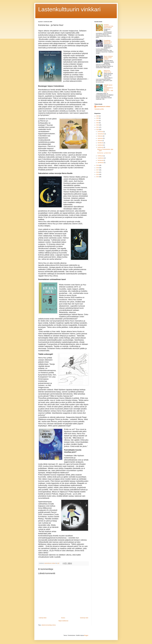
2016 (98, 172)
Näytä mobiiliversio (63, 621)
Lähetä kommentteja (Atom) (49, 625)
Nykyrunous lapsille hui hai (107, 71)
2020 (98, 130)
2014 (98, 177)
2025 (98, 118)
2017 (98, 170)
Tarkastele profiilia (99, 109)
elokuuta (100, 141)
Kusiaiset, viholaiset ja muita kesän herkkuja (108, 26)
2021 (98, 127)
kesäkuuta (100, 145)
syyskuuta (100, 138)
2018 (98, 168)
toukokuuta (101, 147)
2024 (98, 121)
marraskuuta (101, 134)
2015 (98, 174)
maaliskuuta (101, 158)
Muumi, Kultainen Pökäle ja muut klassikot (108, 58)
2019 (98, 165)
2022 (98, 125)
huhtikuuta (100, 156)
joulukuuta (100, 132)
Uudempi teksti (43, 618)
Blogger (86, 635)
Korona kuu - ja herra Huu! (104, 153)
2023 (98, 123)
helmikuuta (101, 160)
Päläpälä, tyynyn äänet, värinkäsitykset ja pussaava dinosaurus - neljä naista (108, 88)
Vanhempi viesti (84, 618)
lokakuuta (100, 136)
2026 (98, 116)
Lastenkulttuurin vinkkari (69, 9)
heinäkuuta (101, 143)
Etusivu (63, 618)
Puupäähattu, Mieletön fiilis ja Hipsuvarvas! (108, 42)
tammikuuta (101, 163)
